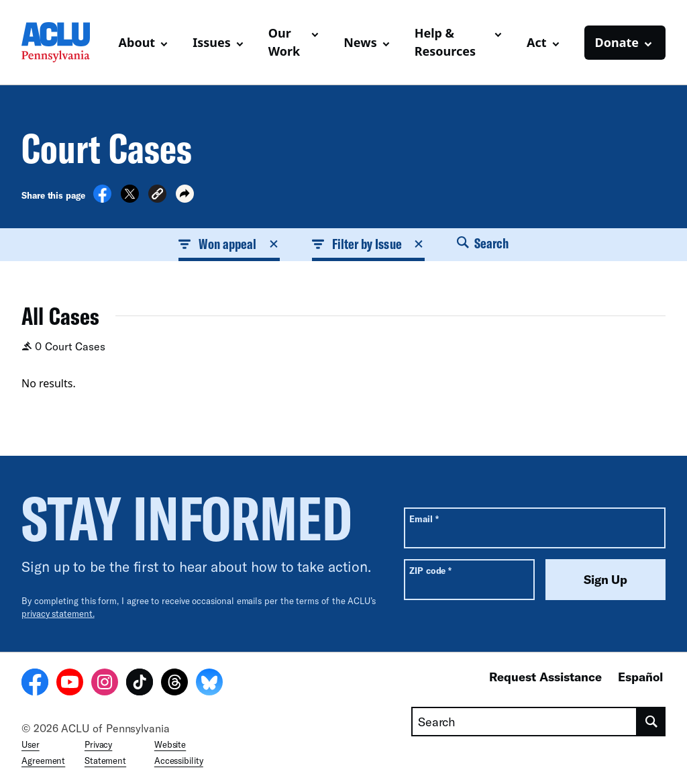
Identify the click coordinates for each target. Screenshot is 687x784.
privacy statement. (58, 614)
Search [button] (483, 243)
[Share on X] (130, 199)
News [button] (360, 42)
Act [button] (537, 42)
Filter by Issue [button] (368, 244)
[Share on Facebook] (102, 199)
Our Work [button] (284, 42)
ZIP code (430, 570)
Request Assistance (545, 677)
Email (424, 519)
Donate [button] (617, 42)
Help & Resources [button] (445, 42)
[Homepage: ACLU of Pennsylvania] (65, 42)
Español (640, 677)
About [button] (137, 42)
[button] (157, 196)
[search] (651, 722)
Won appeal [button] (229, 244)
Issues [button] (212, 42)
